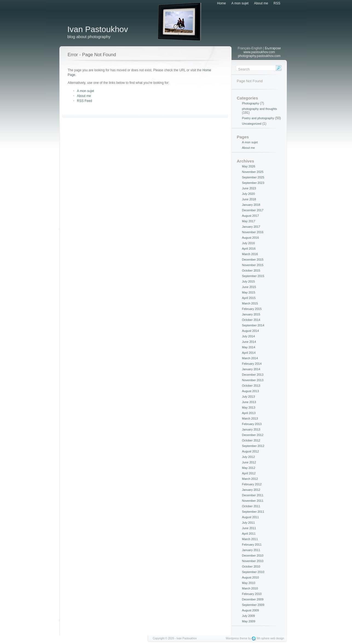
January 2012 (251, 490)
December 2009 (253, 599)
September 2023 (253, 183)
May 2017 (249, 221)
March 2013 (250, 418)
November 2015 (253, 265)
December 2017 (253, 210)
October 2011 (251, 506)
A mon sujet (240, 3)
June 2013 (249, 402)
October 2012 (251, 440)
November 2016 (253, 232)
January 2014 (251, 369)
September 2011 (253, 512)
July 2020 (248, 194)
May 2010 (249, 583)
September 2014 (253, 325)
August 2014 (250, 331)
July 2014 (248, 336)
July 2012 (248, 457)
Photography (250, 103)
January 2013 (251, 429)
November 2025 (253, 172)
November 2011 (253, 501)
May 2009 (249, 621)
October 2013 (251, 386)
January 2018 (251, 205)
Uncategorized (252, 124)
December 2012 (253, 435)
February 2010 (252, 594)
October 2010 (251, 566)
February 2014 (252, 364)
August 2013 (250, 391)
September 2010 (253, 572)
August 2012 (250, 451)
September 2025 (253, 177)
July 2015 (248, 281)
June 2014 (249, 342)
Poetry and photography (258, 118)
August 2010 (250, 577)
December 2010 (253, 555)
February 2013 (252, 424)
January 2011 (251, 550)
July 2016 (248, 243)
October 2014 (251, 320)
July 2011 (248, 523)
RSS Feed (84, 101)
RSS (277, 3)
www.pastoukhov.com (259, 52)
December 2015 (253, 260)
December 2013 (253, 375)
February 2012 (252, 484)
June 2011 (249, 528)
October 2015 (251, 270)
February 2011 (252, 545)
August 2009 (250, 610)
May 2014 (249, 347)
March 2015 (250, 303)
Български (273, 48)
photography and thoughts (259, 109)
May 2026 (249, 166)
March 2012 (250, 479)
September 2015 (253, 276)
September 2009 (253, 605)
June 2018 (249, 199)
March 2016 (250, 254)
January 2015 (251, 314)
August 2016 (250, 238)
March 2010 (250, 588)
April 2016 (249, 249)
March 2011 (250, 539)
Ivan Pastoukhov (98, 29)
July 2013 (248, 397)
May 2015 (249, 292)
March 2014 (250, 358)
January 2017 (251, 227)
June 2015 (249, 287)
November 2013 (253, 380)
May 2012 (249, 468)
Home (221, 3)
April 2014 (249, 353)
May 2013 (249, 408)
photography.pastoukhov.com (259, 56)
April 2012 (249, 473)
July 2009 (248, 616)
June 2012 (249, 462)
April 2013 (249, 413)
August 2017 (250, 216)
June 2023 (249, 188)
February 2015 (252, 309)
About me (261, 3)
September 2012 (253, 446)
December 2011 (253, 495)
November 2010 (253, 561)
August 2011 (250, 517)
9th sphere (263, 638)
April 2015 (249, 298)
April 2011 (249, 534)
